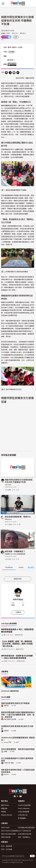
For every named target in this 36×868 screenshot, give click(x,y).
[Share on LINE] (14, 73)
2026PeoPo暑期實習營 (10, 691)
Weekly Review (7, 815)
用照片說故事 (6, 837)
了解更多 (18, 612)
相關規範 (4, 808)
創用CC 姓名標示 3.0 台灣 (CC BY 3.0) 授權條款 (12, 64)
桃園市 (14, 47)
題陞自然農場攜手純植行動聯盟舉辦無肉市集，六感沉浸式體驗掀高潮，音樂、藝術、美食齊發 (18, 715)
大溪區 (20, 47)
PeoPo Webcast (24, 808)
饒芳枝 (6, 705)
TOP (32, 856)
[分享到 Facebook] (6, 73)
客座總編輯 (22, 818)
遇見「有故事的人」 (25, 837)
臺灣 (9, 47)
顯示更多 (11, 60)
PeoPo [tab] (21, 567)
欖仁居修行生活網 (10, 719)
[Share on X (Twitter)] (10, 73)
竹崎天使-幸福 (9, 763)
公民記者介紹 (23, 815)
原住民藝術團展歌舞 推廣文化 (18, 517)
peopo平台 (8, 742)
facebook (15, 796)
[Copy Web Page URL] (18, 73)
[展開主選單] (3, 4)
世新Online (8, 519)
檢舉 (16, 37)
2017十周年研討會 (25, 831)
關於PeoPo (5, 805)
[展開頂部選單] (33, 4)
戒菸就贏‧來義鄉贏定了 (15, 551)
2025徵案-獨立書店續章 (26, 828)
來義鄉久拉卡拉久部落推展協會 (15, 554)
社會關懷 (11, 52)
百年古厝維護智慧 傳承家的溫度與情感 (18, 749)
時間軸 (4, 812)
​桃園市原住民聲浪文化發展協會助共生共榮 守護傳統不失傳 (19, 481)
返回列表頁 (18, 579)
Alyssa (6, 774)
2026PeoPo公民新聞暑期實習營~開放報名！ (18, 739)
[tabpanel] (18, 574)
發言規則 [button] (31, 567)
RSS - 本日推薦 (7, 849)
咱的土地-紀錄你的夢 (8, 834)
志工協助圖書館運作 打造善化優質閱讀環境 (17, 759)
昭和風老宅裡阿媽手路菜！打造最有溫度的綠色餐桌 (18, 771)
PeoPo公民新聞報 (24, 805)
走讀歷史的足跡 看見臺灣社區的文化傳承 (17, 727)
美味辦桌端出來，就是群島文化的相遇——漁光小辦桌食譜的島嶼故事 (17, 657)
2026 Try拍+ (6, 828)
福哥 (6, 751)
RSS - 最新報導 (7, 846)
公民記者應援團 (24, 812)
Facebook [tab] (9, 567)
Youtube (21, 796)
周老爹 (6, 731)
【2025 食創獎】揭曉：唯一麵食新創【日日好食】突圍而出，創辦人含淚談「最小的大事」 (17, 644)
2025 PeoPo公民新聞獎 (9, 831)
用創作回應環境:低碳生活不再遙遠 (15, 703)
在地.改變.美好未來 (25, 834)
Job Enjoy (8, 485)
